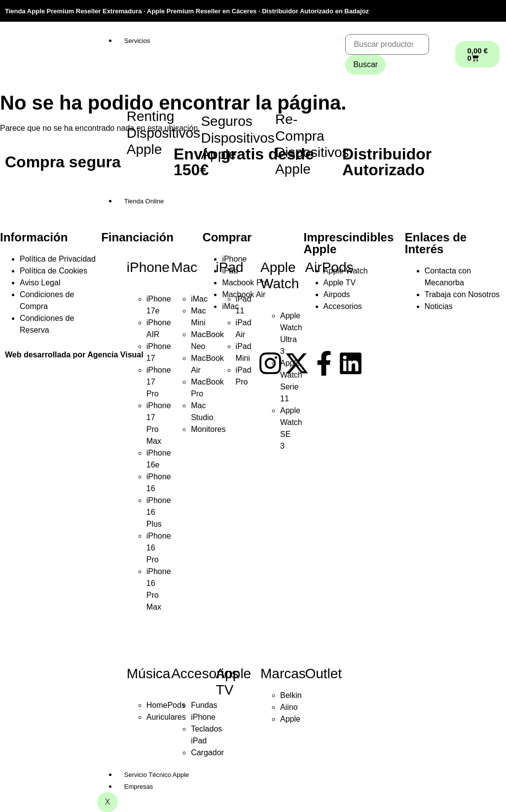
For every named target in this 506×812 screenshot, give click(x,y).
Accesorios (205, 674)
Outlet (323, 674)
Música (149, 674)
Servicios (137, 41)
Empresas (139, 787)
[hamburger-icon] (342, 39)
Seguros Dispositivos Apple (237, 138)
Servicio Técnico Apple (157, 775)
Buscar (365, 64)
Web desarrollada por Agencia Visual (74, 355)
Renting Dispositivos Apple (163, 133)
